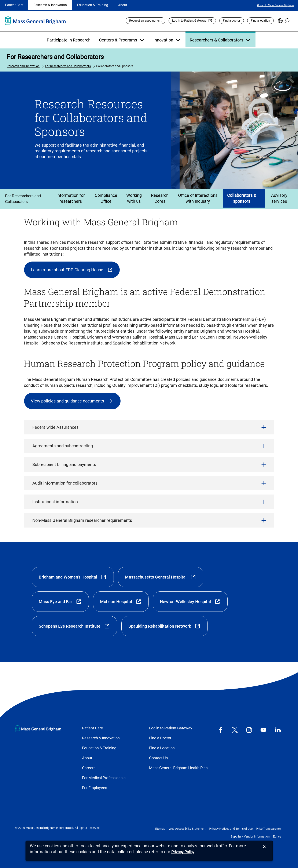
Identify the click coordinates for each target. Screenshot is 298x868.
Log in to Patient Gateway (189, 21)
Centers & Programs (122, 40)
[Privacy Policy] (183, 852)
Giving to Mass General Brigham (275, 5)
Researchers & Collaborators (220, 40)
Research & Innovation (50, 5)
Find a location (260, 21)
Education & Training (93, 5)
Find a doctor (232, 21)
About (123, 5)
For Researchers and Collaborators (55, 57)
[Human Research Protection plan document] (72, 401)
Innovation (167, 40)
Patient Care (14, 5)
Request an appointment (145, 21)
